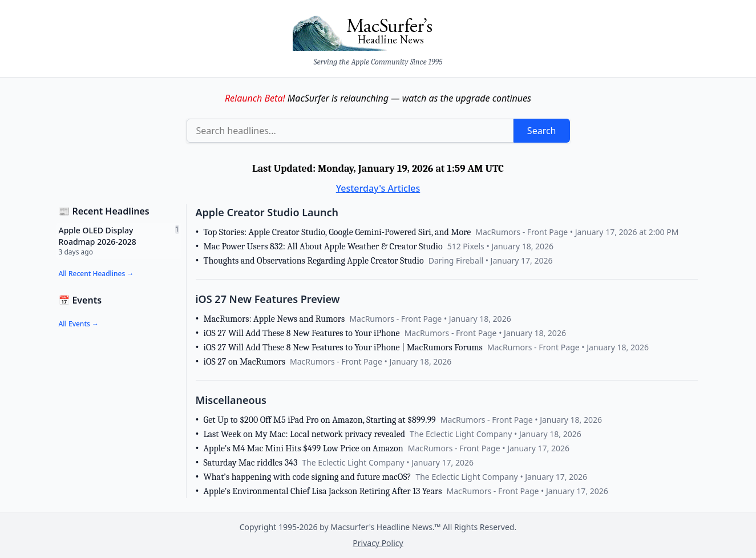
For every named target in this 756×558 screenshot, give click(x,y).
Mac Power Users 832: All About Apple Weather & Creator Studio (323, 246)
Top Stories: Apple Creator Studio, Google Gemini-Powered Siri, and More (337, 232)
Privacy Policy (378, 543)
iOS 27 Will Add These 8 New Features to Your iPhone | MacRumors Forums (343, 347)
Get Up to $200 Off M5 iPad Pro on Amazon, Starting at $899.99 (320, 420)
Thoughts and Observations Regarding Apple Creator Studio (314, 261)
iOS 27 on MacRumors (245, 362)
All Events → (79, 324)
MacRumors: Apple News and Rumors (274, 319)
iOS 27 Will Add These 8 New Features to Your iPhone (302, 333)
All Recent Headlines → (96, 274)
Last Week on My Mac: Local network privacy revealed (305, 434)
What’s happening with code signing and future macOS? (308, 477)
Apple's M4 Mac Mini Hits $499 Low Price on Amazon (304, 448)
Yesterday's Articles (378, 188)
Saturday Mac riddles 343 (251, 463)
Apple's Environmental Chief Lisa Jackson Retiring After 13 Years (323, 491)
